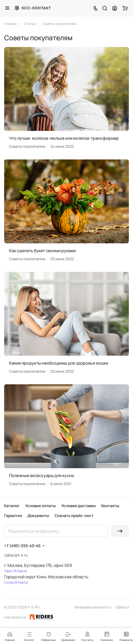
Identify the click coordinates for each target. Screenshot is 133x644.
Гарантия (13, 516)
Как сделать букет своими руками (42, 251)
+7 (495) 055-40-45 (22, 546)
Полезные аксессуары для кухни (42, 475)
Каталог (12, 506)
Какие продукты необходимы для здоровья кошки (59, 363)
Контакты (110, 506)
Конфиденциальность (93, 607)
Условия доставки (79, 506)
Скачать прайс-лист (74, 516)
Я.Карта (20, 571)
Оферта (122, 607)
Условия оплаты (40, 506)
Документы (38, 516)
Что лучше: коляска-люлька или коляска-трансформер (64, 138)
